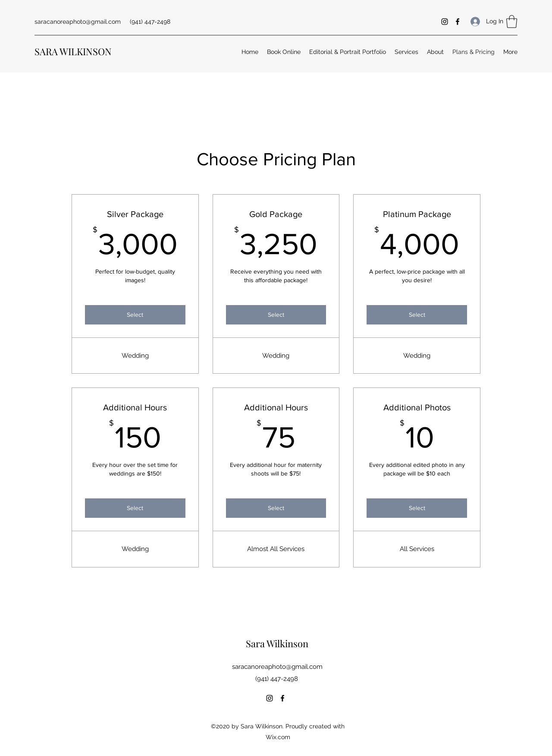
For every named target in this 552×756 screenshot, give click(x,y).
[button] (512, 22)
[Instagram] (445, 22)
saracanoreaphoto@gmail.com (78, 22)
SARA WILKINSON (73, 51)
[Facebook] (458, 22)
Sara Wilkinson (277, 643)
